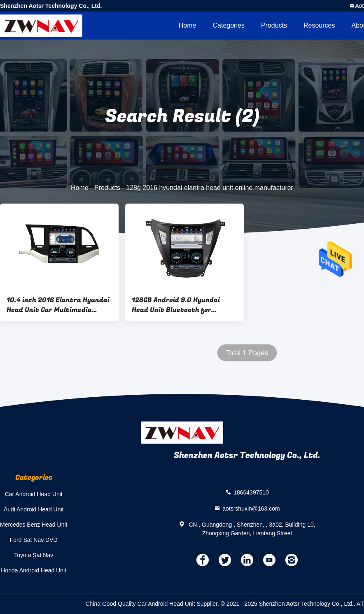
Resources (319, 25)
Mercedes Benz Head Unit (34, 525)
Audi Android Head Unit (34, 509)
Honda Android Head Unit (34, 570)
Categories (229, 25)
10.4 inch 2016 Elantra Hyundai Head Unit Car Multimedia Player (58, 305)
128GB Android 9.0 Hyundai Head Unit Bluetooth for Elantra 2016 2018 (176, 305)
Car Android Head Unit (34, 494)
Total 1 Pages (247, 353)
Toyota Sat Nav (34, 555)
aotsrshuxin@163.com (251, 508)
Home (188, 25)
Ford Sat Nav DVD (34, 540)
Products (274, 25)
